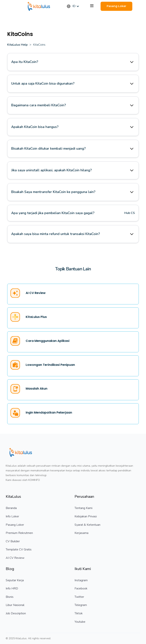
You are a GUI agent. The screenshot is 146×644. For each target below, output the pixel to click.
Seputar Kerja (15, 580)
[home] (39, 6)
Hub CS (130, 213)
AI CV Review (15, 558)
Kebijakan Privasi (86, 516)
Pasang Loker (15, 525)
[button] (75, 6)
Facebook (81, 588)
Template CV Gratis (19, 550)
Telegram (81, 605)
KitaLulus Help (17, 45)
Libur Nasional (15, 605)
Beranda (11, 508)
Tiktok (79, 613)
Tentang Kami (83, 508)
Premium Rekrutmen (19, 533)
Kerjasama (81, 533)
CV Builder (13, 541)
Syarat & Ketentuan (87, 525)
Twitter (79, 597)
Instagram (81, 580)
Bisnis (10, 597)
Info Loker (12, 516)
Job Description (16, 613)
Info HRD (12, 588)
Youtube (80, 622)
